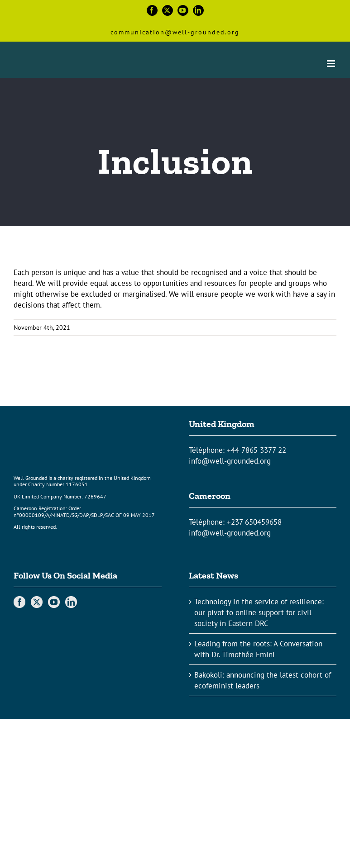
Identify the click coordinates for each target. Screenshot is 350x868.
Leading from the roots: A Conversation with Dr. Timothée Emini (258, 649)
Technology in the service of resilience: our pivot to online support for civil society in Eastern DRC (259, 612)
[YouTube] (54, 602)
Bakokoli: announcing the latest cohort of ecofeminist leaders (263, 680)
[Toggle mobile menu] (332, 64)
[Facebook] (19, 602)
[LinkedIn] (71, 602)
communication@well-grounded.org (175, 32)
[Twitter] (37, 602)
